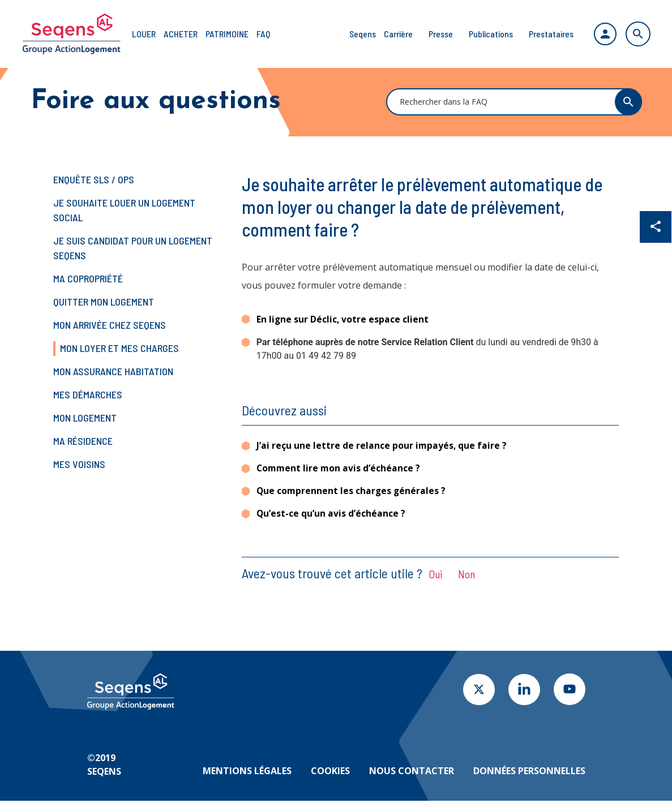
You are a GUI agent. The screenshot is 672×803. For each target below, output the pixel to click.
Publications (486, 34)
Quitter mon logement (104, 302)
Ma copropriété (88, 278)
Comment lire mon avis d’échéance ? (339, 469)
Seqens (358, 34)
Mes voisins (79, 464)
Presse (436, 34)
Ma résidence (83, 441)
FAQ (263, 34)
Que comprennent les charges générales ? (352, 492)
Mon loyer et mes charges (119, 348)
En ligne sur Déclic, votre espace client (343, 319)
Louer (144, 34)
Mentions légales (247, 773)
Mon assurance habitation (113, 371)
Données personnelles (529, 773)
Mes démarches (88, 394)
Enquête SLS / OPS (94, 179)
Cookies (330, 773)
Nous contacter (412, 773)
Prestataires (547, 34)
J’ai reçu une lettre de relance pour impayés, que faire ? (382, 446)
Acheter (181, 34)
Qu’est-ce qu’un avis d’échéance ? (331, 516)
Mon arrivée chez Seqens (110, 325)
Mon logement (85, 418)
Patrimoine (227, 34)
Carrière (394, 34)
